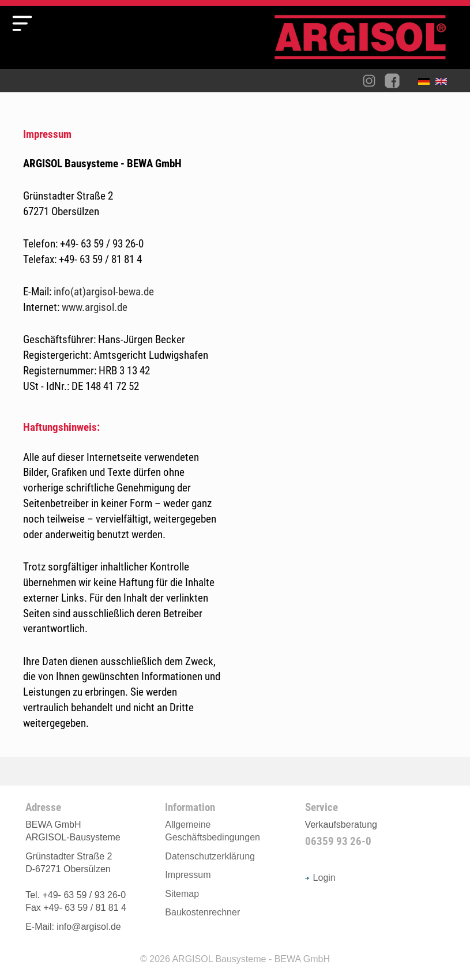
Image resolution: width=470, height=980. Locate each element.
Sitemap (182, 894)
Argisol (366, 42)
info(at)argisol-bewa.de (104, 292)
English (444, 84)
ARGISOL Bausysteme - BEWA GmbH (251, 959)
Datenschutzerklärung (210, 856)
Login (320, 878)
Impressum (188, 875)
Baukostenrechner (202, 912)
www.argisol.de (95, 307)
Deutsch (427, 84)
